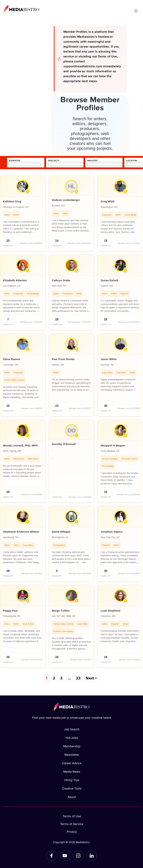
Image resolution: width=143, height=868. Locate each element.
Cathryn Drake (61, 280)
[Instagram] (78, 856)
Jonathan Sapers (112, 532)
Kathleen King (12, 201)
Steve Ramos (11, 359)
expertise (15, 161)
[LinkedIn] (92, 856)
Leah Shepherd (110, 611)
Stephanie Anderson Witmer (21, 532)
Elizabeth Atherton (15, 280)
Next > (91, 678)
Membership (72, 746)
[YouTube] (65, 856)
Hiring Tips (72, 780)
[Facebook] (51, 856)
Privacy (72, 832)
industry (93, 161)
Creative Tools (72, 789)
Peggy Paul (10, 611)
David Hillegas (61, 532)
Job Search (72, 729)
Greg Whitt (108, 201)
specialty (54, 161)
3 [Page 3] (61, 678)
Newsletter (72, 755)
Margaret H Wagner (113, 445)
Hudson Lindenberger (66, 200)
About (72, 797)
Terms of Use (72, 816)
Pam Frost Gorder (63, 359)
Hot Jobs (72, 738)
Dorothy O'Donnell (64, 444)
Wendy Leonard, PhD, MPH (20, 445)
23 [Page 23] (78, 678)
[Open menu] (136, 11)
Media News (72, 772)
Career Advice (72, 763)
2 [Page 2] (54, 678)
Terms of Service (72, 824)
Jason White (109, 359)
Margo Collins (61, 611)
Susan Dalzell (109, 280)
